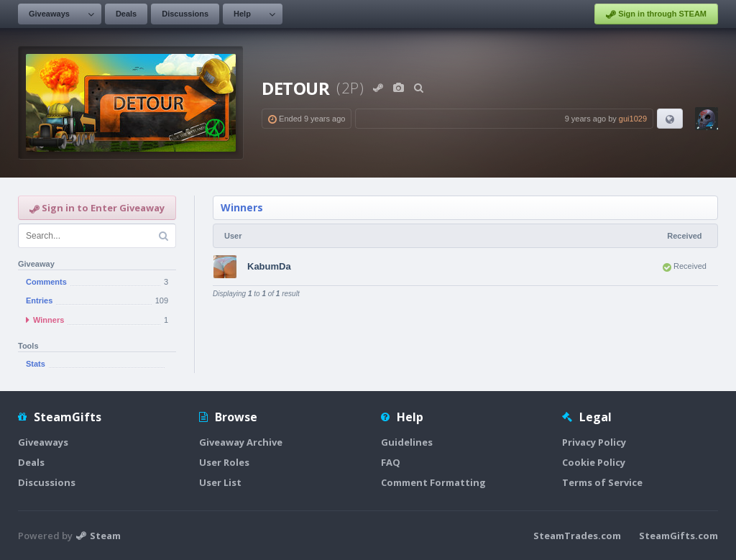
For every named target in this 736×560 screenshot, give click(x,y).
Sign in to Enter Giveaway (97, 208)
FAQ (391, 462)
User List (220, 482)
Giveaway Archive (241, 442)
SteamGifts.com (678, 536)
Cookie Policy (594, 462)
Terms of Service (602, 482)
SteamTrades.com (577, 536)
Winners (242, 207)
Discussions (185, 14)
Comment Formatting (433, 482)
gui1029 (633, 119)
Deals (126, 14)
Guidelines (407, 442)
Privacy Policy (594, 442)
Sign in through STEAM (656, 14)
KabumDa (269, 266)
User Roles (224, 462)
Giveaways (49, 14)
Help (242, 14)
